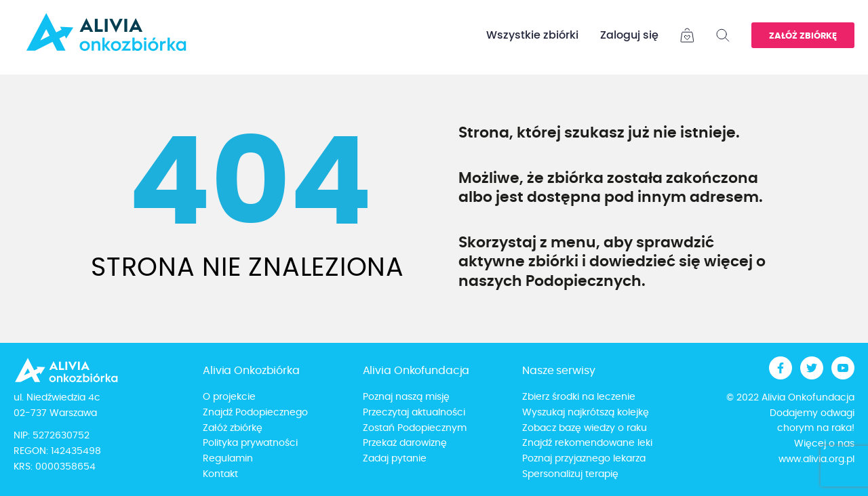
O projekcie (229, 397)
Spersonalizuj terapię (570, 474)
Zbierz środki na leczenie (579, 397)
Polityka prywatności (250, 443)
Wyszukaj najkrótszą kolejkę (586, 413)
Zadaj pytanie (395, 459)
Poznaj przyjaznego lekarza (584, 459)
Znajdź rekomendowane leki (587, 443)
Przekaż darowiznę (405, 443)
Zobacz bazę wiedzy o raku (585, 428)
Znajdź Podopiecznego (255, 413)
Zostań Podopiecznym (415, 428)
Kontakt (220, 474)
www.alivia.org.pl (816, 459)
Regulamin (228, 459)
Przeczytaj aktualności (414, 413)
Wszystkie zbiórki (532, 35)
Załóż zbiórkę (803, 36)
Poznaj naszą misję (406, 397)
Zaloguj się (629, 35)
